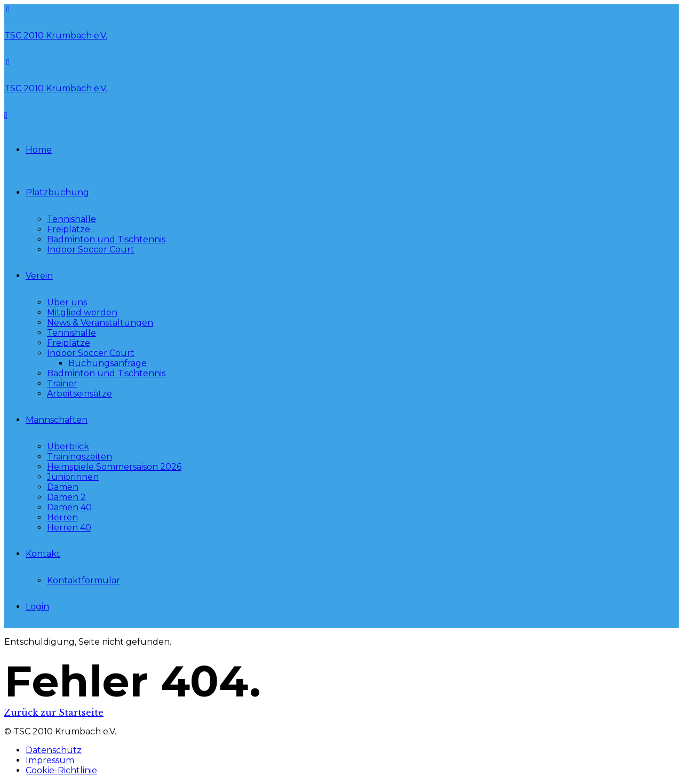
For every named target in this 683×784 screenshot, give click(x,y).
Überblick (68, 446)
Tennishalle (72, 219)
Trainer (62, 383)
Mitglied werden (82, 312)
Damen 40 (69, 507)
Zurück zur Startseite (54, 712)
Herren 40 (69, 528)
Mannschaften (57, 420)
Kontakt (43, 554)
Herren (62, 517)
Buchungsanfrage (108, 363)
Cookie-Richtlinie (61, 770)
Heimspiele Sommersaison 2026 (114, 467)
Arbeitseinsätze (80, 394)
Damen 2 (66, 497)
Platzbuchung (57, 192)
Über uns (67, 302)
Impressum (50, 760)
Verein (39, 276)
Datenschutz (54, 750)
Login (37, 607)
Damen (63, 487)
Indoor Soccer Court (91, 250)
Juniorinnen (73, 477)
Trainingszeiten (80, 457)
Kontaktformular (84, 580)
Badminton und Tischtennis (106, 239)
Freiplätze (69, 229)
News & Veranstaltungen (100, 323)
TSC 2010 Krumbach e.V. (56, 35)
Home (39, 150)
